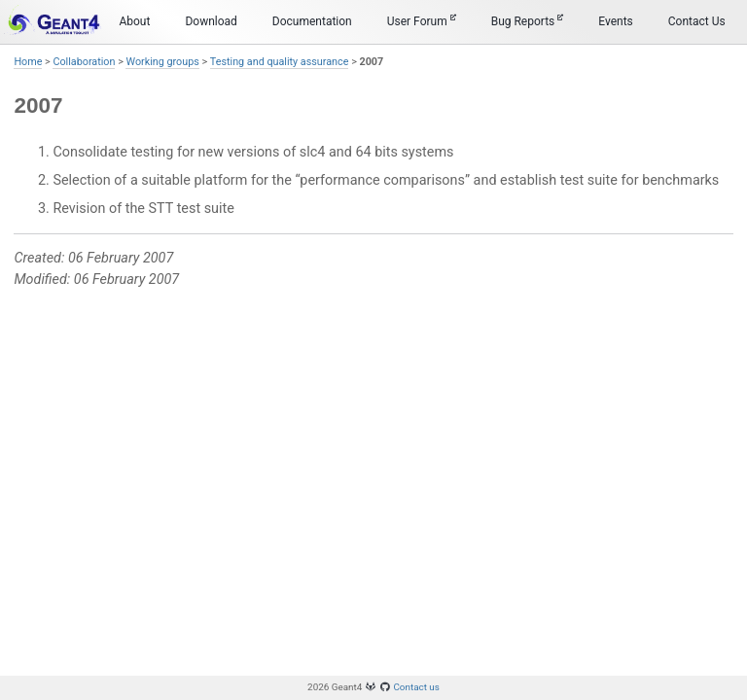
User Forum (422, 21)
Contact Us (697, 21)
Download (211, 21)
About (134, 21)
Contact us (416, 687)
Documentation (312, 21)
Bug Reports (528, 21)
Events (616, 21)
